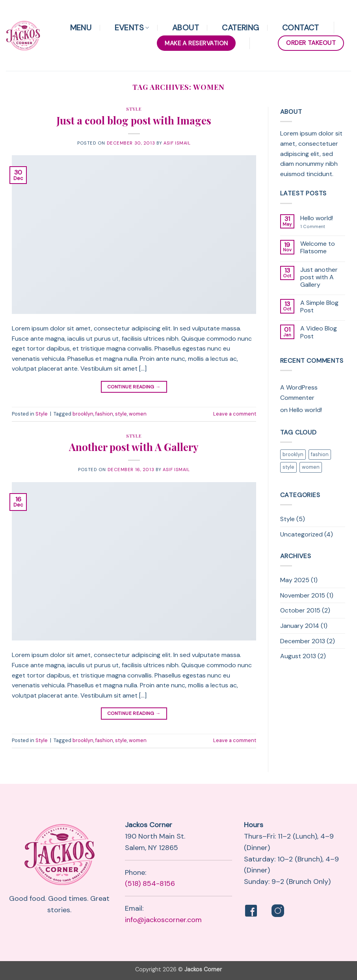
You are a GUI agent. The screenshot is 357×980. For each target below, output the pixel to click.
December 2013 (303, 641)
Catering (240, 28)
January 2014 (300, 626)
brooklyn (83, 414)
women (138, 414)
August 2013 (298, 656)
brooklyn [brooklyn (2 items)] (293, 454)
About (186, 28)
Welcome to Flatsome (318, 247)
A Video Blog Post (319, 332)
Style (134, 109)
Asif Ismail (177, 143)
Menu (81, 28)
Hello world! (317, 218)
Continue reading (134, 387)
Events (132, 28)
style (121, 414)
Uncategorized (301, 534)
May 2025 (295, 580)
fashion (104, 414)
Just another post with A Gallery (319, 277)
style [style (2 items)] (288, 467)
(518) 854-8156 (150, 883)
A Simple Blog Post (319, 306)
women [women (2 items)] (311, 467)
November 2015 (303, 595)
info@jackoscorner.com (163, 920)
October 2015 (300, 610)
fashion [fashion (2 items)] (320, 454)
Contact (301, 28)
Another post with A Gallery (134, 447)
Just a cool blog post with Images (134, 120)
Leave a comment (235, 414)
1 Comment (319, 227)
